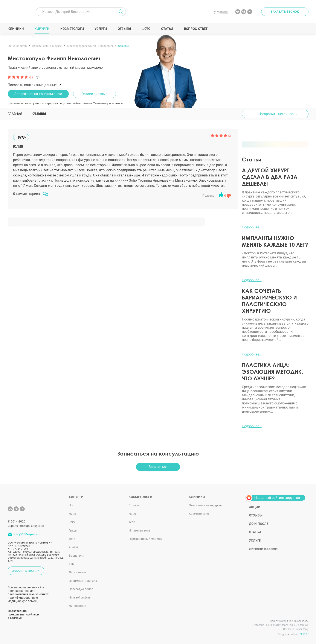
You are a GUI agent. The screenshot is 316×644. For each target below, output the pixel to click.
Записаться (158, 467)
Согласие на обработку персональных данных (281, 625)
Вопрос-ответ (196, 29)
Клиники (16, 29)
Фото (146, 29)
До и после (259, 524)
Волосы (134, 505)
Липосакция (77, 606)
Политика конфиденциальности (289, 621)
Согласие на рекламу (296, 629)
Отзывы (124, 29)
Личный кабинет (264, 549)
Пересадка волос (81, 589)
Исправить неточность (278, 114)
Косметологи (72, 29)
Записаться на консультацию (38, 94)
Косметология (199, 514)
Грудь (73, 530)
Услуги (101, 29)
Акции (255, 507)
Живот (73, 547)
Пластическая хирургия (206, 505)
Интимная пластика (83, 581)
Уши (72, 564)
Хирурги (42, 29)
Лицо (72, 514)
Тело (72, 539)
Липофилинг (78, 572)
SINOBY (304, 634)
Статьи (167, 29)
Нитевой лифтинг (81, 597)
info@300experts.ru (27, 534)
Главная (15, 114)
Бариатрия (76, 556)
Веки (72, 522)
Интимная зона (140, 530)
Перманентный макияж (145, 539)
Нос (71, 505)
